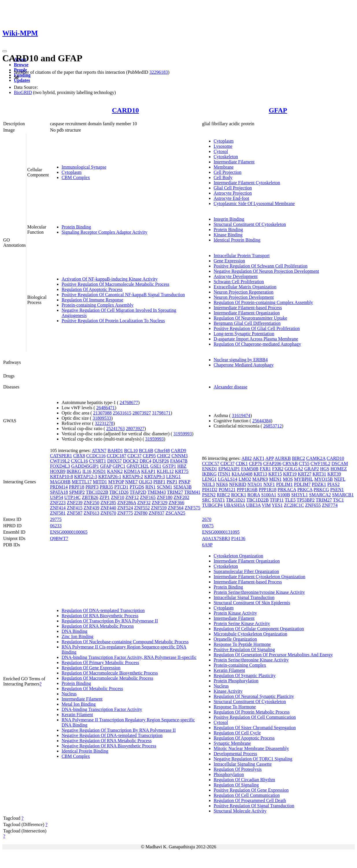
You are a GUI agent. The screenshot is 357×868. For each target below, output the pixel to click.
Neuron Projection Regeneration (244, 292)
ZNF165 (148, 497)
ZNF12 (132, 497)
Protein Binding (76, 227)
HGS (325, 469)
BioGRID (23, 92)
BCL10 (131, 450)
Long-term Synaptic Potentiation (244, 334)
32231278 (104, 423)
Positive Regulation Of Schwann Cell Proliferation (261, 266)
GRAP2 (311, 469)
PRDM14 (59, 487)
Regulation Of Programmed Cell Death (250, 800)
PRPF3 (92, 487)
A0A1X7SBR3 (216, 538)
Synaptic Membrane (232, 743)
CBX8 (79, 456)
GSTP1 (169, 466)
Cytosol (221, 151)
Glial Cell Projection (233, 188)
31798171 (161, 413)
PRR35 (106, 487)
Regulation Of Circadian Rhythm (244, 780)
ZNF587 (75, 513)
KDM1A (132, 471)
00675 (208, 526)
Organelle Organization (235, 639)
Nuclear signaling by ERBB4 (241, 360)
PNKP (184, 482)
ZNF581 (58, 513)
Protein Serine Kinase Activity (242, 623)
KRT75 (182, 471)
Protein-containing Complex (240, 665)
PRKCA (305, 490)
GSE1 (156, 466)
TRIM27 (175, 492)
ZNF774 (330, 505)
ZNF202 (182, 497)
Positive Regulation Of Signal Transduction (254, 806)
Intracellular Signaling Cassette (243, 764)
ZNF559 (159, 508)
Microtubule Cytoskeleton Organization (250, 634)
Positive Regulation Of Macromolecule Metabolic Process (115, 284)
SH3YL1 (299, 495)
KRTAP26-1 (110, 477)
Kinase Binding (228, 235)
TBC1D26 (119, 492)
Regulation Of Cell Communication (247, 795)
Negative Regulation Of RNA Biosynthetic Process (109, 746)
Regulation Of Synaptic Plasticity (245, 676)
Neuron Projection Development (244, 297)
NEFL (340, 479)
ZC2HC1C (294, 505)
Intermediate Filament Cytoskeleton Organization (259, 577)
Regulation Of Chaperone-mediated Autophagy (257, 344)
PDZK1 (319, 484)
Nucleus (69, 694)
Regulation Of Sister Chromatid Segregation (255, 728)
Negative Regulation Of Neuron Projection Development (266, 271)
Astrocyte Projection (233, 193)
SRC (206, 500)
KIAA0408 (242, 474)
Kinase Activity (228, 691)
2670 (207, 519)
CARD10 (125, 110)
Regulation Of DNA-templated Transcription (103, 610)
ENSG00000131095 (221, 532)
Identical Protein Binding (237, 240)
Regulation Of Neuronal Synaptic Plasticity (254, 696)
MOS (288, 479)
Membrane (224, 167)
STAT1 (218, 500)
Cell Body (223, 177)
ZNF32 (144, 503)
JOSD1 (99, 471)
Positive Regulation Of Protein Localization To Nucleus (113, 321)
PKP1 (172, 482)
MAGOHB (60, 482)
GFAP (278, 110)
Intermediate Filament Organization (247, 313)
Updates (22, 80)
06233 (56, 526)
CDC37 (135, 456)
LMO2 (245, 479)
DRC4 (146, 461)
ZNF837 (156, 513)
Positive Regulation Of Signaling (244, 649)
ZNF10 (118, 497)
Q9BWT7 (59, 538)
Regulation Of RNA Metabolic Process (98, 626)
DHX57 (115, 461)
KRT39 (334, 474)
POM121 (227, 490)
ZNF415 (75, 508)
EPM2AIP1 (229, 469)
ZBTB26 (90, 497)
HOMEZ (339, 469)
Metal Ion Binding (79, 704)
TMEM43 (157, 492)
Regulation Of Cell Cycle (237, 733)
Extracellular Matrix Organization (245, 287)
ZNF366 (176, 503)
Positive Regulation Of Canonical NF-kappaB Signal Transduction (123, 295)
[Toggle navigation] (5, 51)
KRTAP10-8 (62, 477)
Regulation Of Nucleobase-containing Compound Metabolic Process (125, 642)
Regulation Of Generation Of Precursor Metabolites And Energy (273, 655)
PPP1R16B (247, 490)
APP (270, 458)
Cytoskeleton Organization (238, 556)
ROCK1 (238, 495)
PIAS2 (333, 484)
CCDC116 (96, 456)
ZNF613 (91, 513)
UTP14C (72, 497)
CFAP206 (272, 464)
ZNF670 (108, 513)
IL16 (87, 471)
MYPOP (116, 482)
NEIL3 (208, 484)
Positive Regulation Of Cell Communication (255, 717)
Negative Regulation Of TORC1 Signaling (253, 759)
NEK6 (222, 484)
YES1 (277, 505)
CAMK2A (316, 458)
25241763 (116, 429)
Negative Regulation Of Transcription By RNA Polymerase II (119, 730)
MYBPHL (304, 479)
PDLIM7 (302, 484)
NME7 (132, 482)
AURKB (283, 458)
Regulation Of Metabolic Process (92, 689)
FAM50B (250, 469)
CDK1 (242, 464)
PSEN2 (209, 495)
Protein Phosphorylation (236, 681)
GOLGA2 (294, 469)
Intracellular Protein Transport (242, 256)
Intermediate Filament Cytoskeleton (247, 183)
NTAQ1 (255, 484)
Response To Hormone (235, 707)
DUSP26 (161, 461)
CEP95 (149, 456)
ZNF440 (108, 508)
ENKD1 (210, 469)
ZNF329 (160, 503)
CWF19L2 (60, 461)
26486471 (106, 408)
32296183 (159, 72)
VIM (266, 505)
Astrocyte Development (236, 276)
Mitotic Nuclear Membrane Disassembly (251, 748)
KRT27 (305, 474)
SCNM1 (164, 487)
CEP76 (255, 464)
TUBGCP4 (212, 505)
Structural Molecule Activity (240, 811)
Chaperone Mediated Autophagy (244, 365)
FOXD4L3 (60, 466)
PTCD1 (121, 487)
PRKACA (287, 490)
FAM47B (179, 461)
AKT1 (259, 458)
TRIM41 (192, 492)
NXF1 (269, 484)
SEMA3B (183, 487)
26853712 (273, 426)
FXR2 (278, 469)
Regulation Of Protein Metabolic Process (252, 712)
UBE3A (253, 505)
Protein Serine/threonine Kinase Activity (251, 660)
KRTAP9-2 (133, 477)
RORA (254, 495)
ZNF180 (164, 497)
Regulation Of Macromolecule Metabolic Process (107, 678)
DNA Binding (74, 631)
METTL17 (82, 482)
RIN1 (151, 487)
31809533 (102, 418)
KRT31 (319, 474)
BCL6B (146, 450)
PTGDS (137, 487)
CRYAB (290, 464)
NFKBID (238, 484)
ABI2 (247, 458)
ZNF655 (313, 505)
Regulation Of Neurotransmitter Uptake (250, 318)
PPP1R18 (268, 490)
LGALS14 (228, 479)
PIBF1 (160, 482)
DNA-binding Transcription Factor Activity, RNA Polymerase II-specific (129, 657)
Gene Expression (229, 261)
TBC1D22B (97, 492)
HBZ (182, 466)
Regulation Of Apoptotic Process (92, 289)
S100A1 (269, 495)
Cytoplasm (72, 172)
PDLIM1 (284, 484)
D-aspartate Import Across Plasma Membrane (256, 339)
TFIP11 (277, 500)
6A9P (207, 545)
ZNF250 (91, 503)
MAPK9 (260, 479)
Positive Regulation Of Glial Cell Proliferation (257, 328)
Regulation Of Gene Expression (91, 668)
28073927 (142, 413)
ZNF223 (58, 503)
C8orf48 (162, 450)
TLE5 (290, 500)
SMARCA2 (320, 495)
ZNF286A (127, 503)
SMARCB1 (343, 495)
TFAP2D (138, 492)
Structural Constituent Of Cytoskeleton (250, 224)
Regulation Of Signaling (236, 785)
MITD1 (100, 482)
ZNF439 (91, 508)
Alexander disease (231, 387)
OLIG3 (145, 482)
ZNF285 (108, 503)
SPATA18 (59, 492)
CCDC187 (116, 456)
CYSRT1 (98, 461)
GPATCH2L (138, 466)
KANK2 (115, 471)
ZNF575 (193, 508)
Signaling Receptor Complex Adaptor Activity (104, 232)
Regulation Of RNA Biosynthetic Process (100, 616)
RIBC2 (223, 495)
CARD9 (179, 450)
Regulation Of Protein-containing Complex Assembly (263, 302)
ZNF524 (125, 508)
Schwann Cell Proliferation (239, 282)
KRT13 (260, 474)
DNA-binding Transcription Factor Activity (102, 709)
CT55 (304, 464)
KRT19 (290, 474)
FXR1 (265, 469)
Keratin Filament (77, 715)
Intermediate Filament (234, 162)
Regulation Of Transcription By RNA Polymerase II (110, 621)
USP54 (57, 497)
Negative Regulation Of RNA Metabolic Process (107, 741)
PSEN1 (337, 490)
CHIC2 (164, 456)
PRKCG (321, 490)
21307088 (102, 413)
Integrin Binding (229, 219)
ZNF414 (58, 508)
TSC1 (338, 500)
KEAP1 (148, 471)
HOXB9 (58, 471)
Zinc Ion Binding (77, 636)
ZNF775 (125, 513)
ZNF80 (141, 513)
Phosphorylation (229, 774)
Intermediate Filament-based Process (248, 308)
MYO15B (323, 479)
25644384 (262, 421)
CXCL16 (79, 461)
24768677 (129, 402)
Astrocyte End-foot (231, 198)
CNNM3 (180, 456)
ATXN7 (99, 450)
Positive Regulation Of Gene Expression (251, 790)
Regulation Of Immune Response (93, 300)
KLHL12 (165, 471)
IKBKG (74, 471)
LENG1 (174, 477)
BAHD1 (115, 450)
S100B (284, 495)
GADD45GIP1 (85, 466)
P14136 (238, 538)
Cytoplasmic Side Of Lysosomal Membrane (254, 203)
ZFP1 (105, 497)
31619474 (241, 415)
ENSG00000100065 (69, 532)
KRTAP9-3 (155, 477)
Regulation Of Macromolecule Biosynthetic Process (110, 673)
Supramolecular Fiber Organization (246, 571)
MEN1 (275, 479)
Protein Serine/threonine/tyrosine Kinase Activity (259, 592)
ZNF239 (75, 503)
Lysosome (223, 146)
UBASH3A (234, 505)
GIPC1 (119, 466)
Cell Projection (227, 172)
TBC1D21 (236, 500)
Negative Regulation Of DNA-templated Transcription (112, 735)
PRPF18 (76, 487)
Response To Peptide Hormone (242, 644)
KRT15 (275, 474)
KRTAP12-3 (86, 477)
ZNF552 (142, 508)
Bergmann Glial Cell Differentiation (247, 323)
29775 (56, 519)
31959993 (183, 434)
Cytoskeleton (226, 157)
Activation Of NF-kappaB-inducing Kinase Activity (110, 279)
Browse (21, 65)
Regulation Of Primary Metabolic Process (100, 662)
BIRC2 (298, 458)
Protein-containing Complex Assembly (98, 305)
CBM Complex (76, 177)
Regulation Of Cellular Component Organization (259, 629)
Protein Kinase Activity (235, 613)
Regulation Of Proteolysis (238, 769)
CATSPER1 (61, 456)
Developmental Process (235, 754)
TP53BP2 (306, 500)
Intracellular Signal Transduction (244, 597)
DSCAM (340, 464)
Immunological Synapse (84, 167)
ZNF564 (176, 508)
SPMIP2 (77, 492)
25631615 (122, 413)
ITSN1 (224, 474)
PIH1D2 (210, 490)
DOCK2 (131, 461)
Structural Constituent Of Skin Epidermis (252, 603)
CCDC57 (211, 464)
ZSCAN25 (175, 513)
